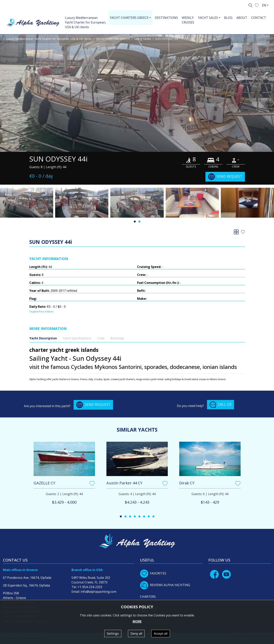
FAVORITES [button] (153, 573)
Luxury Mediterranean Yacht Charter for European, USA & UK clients (85, 22)
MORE (137, 621)
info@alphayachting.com (98, 592)
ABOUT (242, 18)
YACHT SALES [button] (208, 18)
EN (264, 5)
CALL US (221, 405)
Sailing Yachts (143, 39)
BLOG (228, 18)
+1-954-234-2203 (90, 587)
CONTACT (259, 18)
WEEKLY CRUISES (188, 20)
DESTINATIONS (166, 18)
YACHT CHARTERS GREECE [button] (129, 18)
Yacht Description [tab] (43, 338)
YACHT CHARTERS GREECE (113, 39)
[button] (257, 5)
